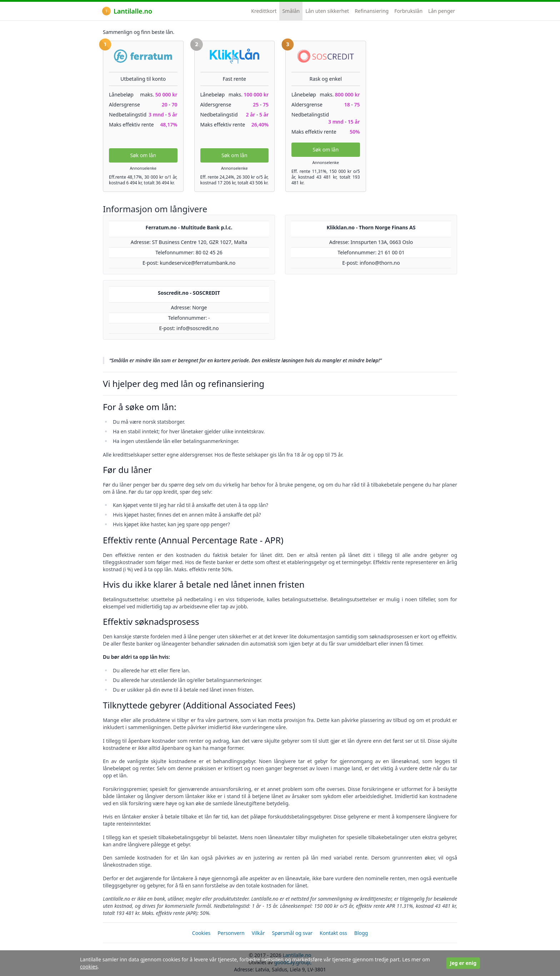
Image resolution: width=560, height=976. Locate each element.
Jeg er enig (463, 963)
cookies (89, 967)
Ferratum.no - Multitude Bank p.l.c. (189, 227)
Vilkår (258, 933)
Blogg (361, 933)
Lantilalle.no (127, 11)
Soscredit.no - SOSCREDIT (189, 293)
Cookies (201, 933)
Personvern (231, 933)
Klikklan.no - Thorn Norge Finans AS (371, 227)
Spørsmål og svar (292, 933)
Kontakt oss (333, 933)
